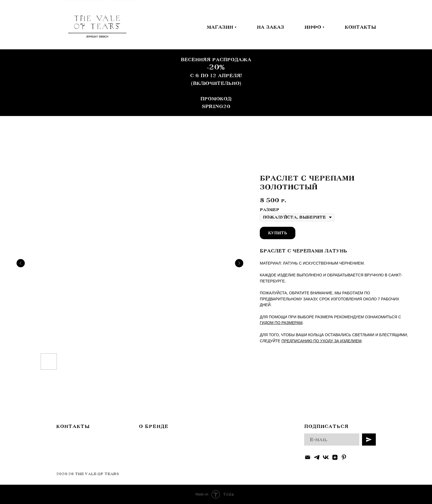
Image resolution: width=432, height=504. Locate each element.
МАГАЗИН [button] (220, 27)
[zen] (335, 457)
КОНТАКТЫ (360, 27)
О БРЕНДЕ (154, 426)
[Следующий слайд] (239, 263)
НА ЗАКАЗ (270, 27)
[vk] (326, 457)
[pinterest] (344, 457)
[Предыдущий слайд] (21, 263)
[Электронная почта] (308, 457)
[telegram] (317, 457)
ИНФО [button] (313, 27)
